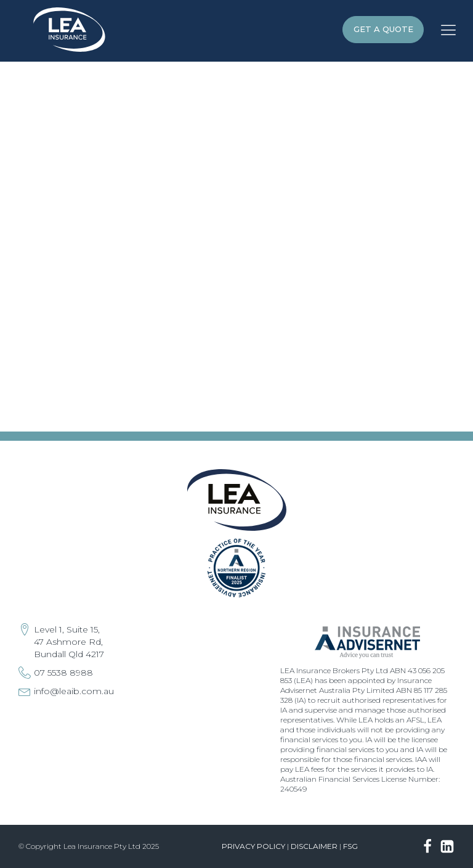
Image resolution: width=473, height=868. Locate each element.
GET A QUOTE (383, 29)
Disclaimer (314, 846)
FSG (350, 846)
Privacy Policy (253, 846)
